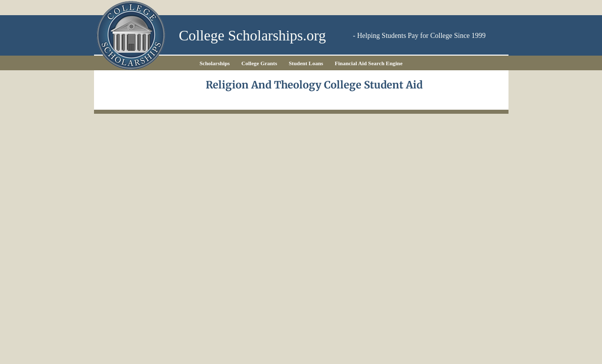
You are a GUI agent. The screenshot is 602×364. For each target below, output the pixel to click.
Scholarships (215, 63)
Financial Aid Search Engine (368, 63)
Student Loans (306, 63)
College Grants (260, 63)
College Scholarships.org (252, 36)
